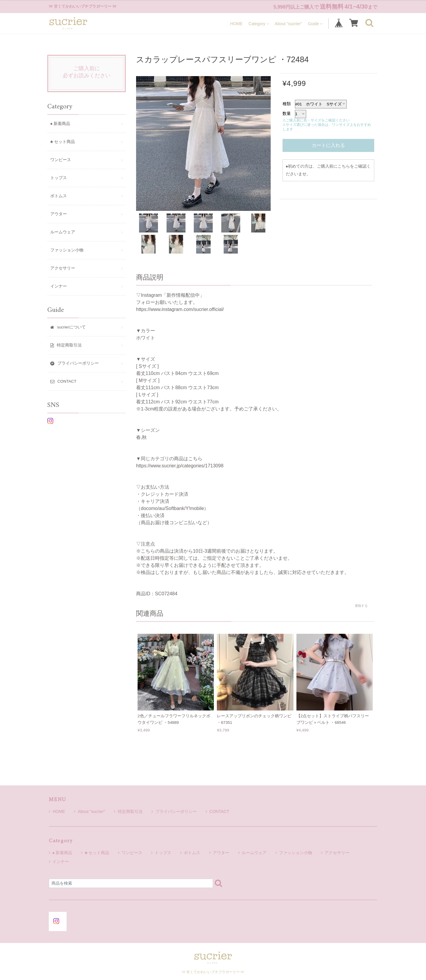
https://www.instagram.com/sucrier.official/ (180, 309)
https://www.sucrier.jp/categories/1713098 (180, 466)
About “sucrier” (288, 24)
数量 (287, 113)
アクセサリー (63, 268)
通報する (361, 606)
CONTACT (217, 811)
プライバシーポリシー (174, 811)
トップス (59, 178)
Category (259, 24)
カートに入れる (328, 145)
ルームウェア (63, 232)
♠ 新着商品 (60, 124)
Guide (315, 24)
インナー (59, 286)
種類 (287, 104)
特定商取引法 (128, 811)
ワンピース (61, 160)
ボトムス (59, 196)
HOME (236, 24)
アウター (59, 214)
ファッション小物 (67, 250)
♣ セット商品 (63, 142)
